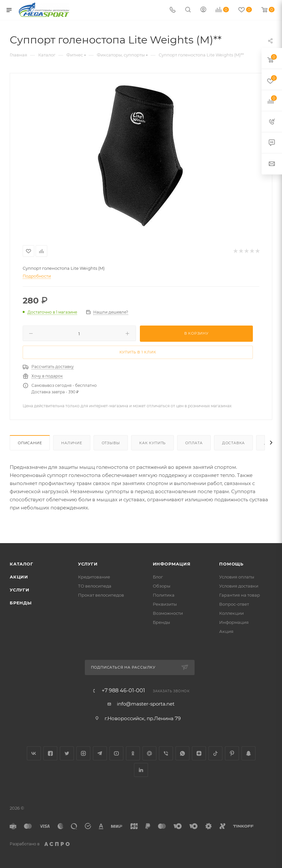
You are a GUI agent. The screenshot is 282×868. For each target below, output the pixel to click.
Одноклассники (133, 753)
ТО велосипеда (95, 586)
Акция (226, 631)
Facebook (50, 753)
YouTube (116, 753)
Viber (166, 753)
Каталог (22, 564)
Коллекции (231, 613)
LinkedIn (141, 770)
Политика (164, 595)
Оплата (194, 443)
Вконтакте (34, 753)
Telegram (100, 753)
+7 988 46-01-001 (123, 691)
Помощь (231, 564)
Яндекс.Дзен (199, 753)
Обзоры (162, 586)
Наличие (72, 443)
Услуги (20, 590)
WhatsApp (182, 753)
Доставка (233, 443)
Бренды (21, 603)
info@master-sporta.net (146, 704)
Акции (19, 577)
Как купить (152, 443)
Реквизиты (165, 604)
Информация (172, 564)
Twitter (67, 753)
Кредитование (94, 577)
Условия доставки (239, 586)
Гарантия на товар (240, 595)
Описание (30, 443)
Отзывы (111, 443)
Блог (158, 577)
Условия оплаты (237, 577)
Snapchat (248, 753)
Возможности (168, 613)
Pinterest (232, 753)
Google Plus (149, 753)
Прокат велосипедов (101, 595)
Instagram (83, 753)
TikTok (215, 753)
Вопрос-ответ (234, 604)
